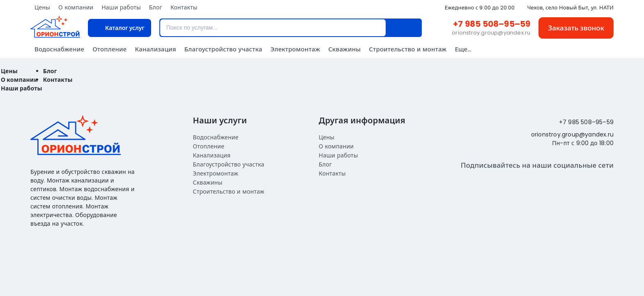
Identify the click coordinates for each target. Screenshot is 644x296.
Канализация (155, 49)
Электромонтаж (295, 49)
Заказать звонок (576, 28)
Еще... (463, 49)
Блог (156, 7)
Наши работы (121, 7)
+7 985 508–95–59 (492, 24)
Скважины (344, 49)
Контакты (184, 7)
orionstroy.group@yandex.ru (491, 33)
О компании (76, 7)
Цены (42, 7)
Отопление (109, 49)
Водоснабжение (59, 49)
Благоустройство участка (223, 49)
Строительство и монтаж (408, 49)
